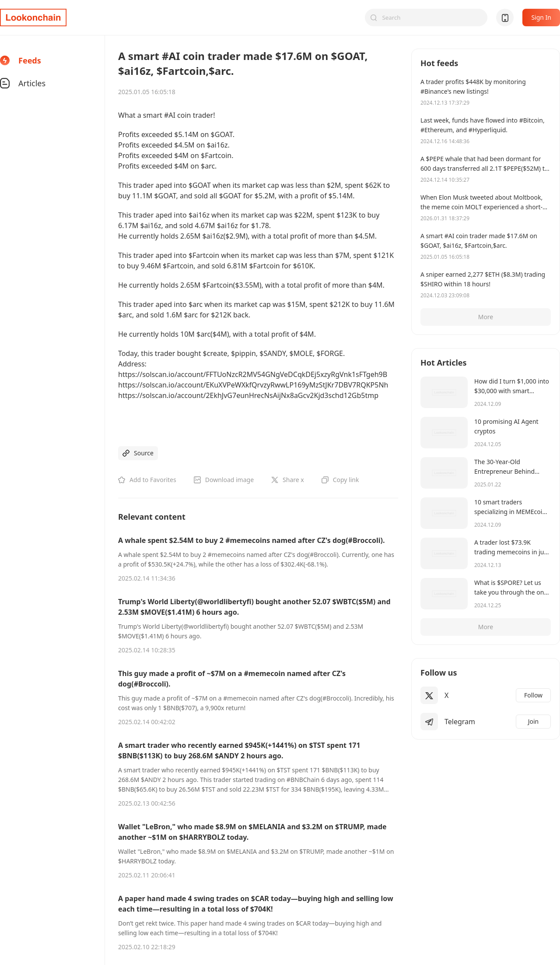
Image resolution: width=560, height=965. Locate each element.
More (486, 317)
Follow (533, 695)
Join (534, 721)
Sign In (541, 17)
